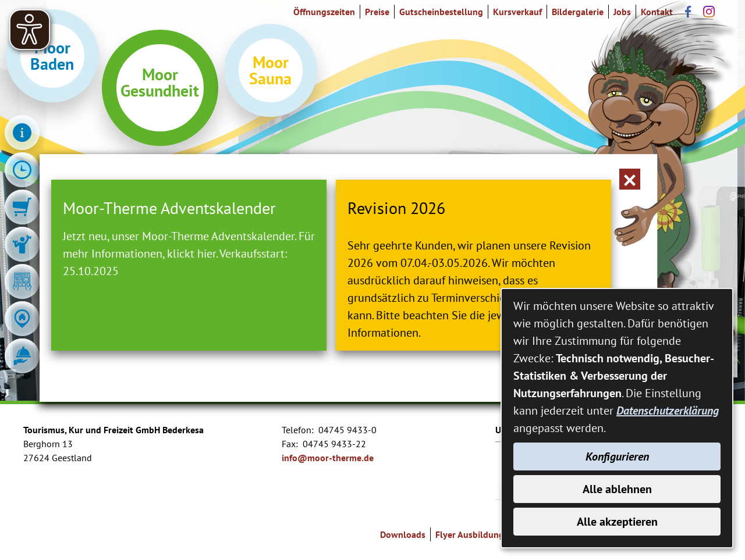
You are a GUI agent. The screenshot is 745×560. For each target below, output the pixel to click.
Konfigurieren (617, 456)
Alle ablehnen (617, 489)
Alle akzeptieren (617, 522)
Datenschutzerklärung (668, 411)
